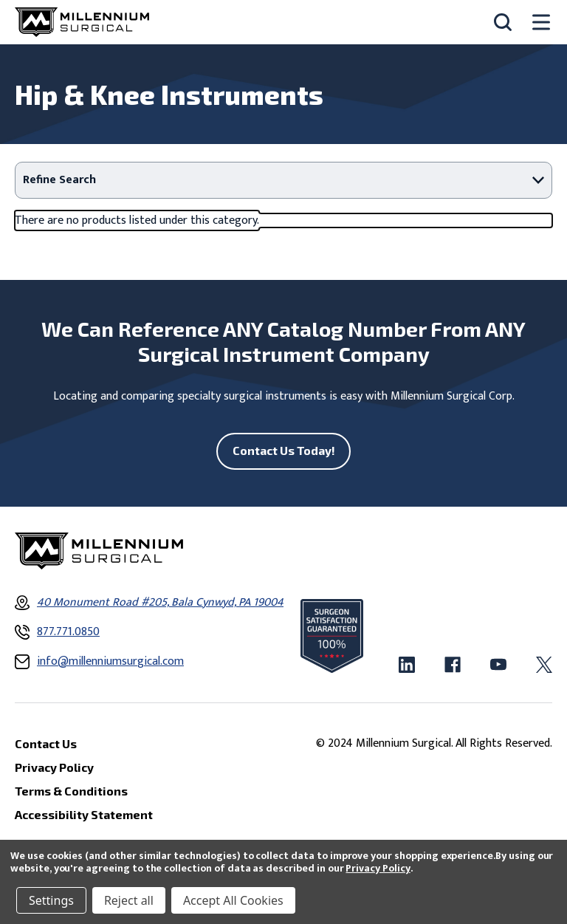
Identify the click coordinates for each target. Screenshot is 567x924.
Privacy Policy (378, 868)
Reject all (129, 900)
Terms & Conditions (71, 791)
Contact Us (46, 743)
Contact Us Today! (284, 450)
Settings (51, 900)
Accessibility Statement (84, 814)
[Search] (503, 22)
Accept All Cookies (233, 900)
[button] (283, 180)
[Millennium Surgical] (82, 22)
